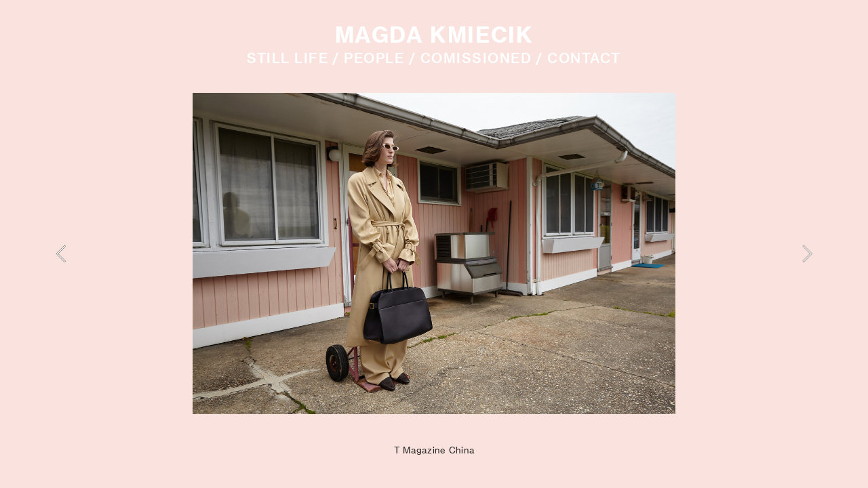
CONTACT (584, 58)
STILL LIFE (288, 58)
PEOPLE (374, 58)
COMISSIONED (476, 58)
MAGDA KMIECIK (434, 35)
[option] (434, 253)
